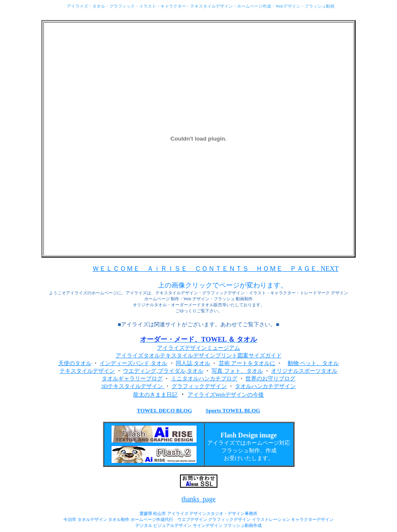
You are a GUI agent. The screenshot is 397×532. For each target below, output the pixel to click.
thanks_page (199, 499)
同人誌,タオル (193, 363)
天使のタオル (75, 363)
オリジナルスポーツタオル (304, 371)
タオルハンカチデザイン (265, 386)
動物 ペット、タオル (313, 363)
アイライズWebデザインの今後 (226, 395)
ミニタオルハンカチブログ (204, 378)
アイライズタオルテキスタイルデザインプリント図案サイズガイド (199, 355)
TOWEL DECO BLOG (165, 410)
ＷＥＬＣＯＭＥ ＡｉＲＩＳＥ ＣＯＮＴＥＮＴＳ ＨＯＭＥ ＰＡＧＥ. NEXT (215, 269)
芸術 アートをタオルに (247, 363)
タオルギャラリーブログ (132, 378)
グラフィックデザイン (199, 386)
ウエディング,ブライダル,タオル (163, 371)
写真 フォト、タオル (237, 371)
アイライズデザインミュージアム (198, 348)
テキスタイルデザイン (87, 371)
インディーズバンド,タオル (133, 363)
